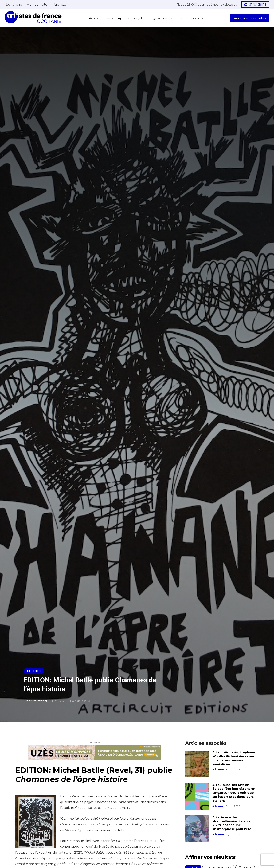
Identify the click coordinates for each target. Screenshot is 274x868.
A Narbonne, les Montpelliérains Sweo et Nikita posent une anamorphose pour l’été (232, 823)
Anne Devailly (38, 700)
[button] (13, 4)
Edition (34, 671)
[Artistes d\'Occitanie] (33, 17)
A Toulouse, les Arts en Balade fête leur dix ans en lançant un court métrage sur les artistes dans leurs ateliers (235, 793)
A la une (218, 769)
